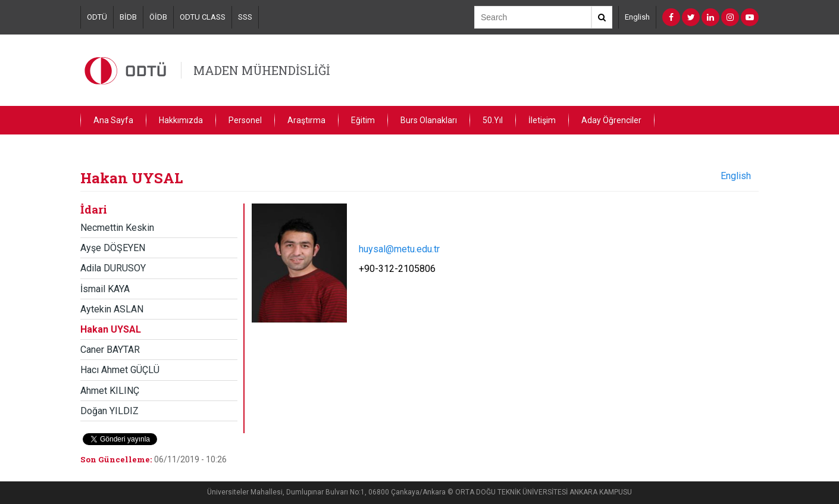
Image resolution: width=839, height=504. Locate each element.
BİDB (128, 17)
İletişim (542, 120)
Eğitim (363, 120)
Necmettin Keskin (117, 228)
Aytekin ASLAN (112, 309)
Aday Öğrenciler (611, 120)
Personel (245, 120)
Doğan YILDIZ (109, 411)
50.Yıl (493, 120)
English (637, 17)
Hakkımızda (181, 120)
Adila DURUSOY (113, 268)
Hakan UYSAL (111, 329)
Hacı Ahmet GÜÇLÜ (120, 370)
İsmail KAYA (105, 289)
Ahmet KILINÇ (110, 391)
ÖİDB (158, 17)
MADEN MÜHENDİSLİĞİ (262, 70)
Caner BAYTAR (110, 350)
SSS (245, 17)
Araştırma (306, 120)
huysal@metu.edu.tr (399, 249)
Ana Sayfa (113, 120)
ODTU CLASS (203, 17)
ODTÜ (97, 17)
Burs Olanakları (429, 120)
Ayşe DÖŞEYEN (113, 248)
